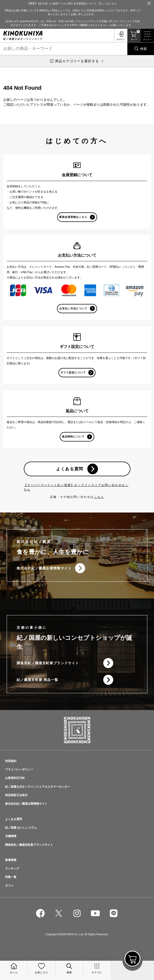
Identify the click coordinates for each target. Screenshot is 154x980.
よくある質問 (70, 469)
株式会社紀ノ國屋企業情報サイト (44, 568)
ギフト (9, 886)
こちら (99, 497)
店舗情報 (11, 836)
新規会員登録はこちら (73, 217)
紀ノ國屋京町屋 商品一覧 (37, 680)
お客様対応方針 (15, 778)
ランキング (12, 868)
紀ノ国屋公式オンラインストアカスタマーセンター (38, 787)
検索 (143, 49)
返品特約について (73, 437)
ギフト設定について (73, 372)
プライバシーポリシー (19, 769)
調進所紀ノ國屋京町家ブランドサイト (48, 663)
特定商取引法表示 (16, 795)
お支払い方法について (73, 308)
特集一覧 (11, 877)
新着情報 (11, 860)
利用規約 (11, 761)
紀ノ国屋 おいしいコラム (21, 828)
